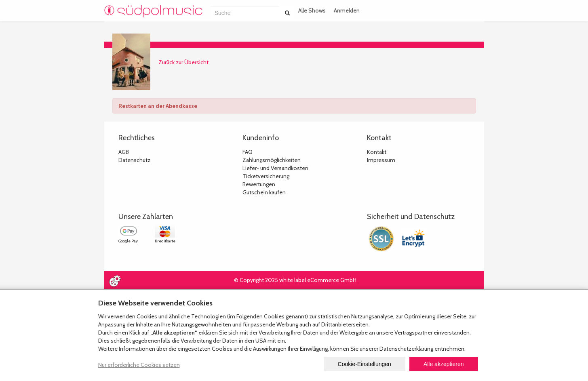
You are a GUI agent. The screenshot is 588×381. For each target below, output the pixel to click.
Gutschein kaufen (264, 192)
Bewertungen (259, 184)
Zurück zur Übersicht (183, 62)
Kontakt (377, 152)
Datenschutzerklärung (406, 349)
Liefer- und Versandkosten (275, 168)
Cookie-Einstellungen (365, 364)
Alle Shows (312, 11)
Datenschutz (134, 160)
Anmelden (347, 11)
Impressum (381, 160)
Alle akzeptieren (444, 364)
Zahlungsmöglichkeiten (272, 160)
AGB (124, 152)
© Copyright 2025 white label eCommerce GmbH (295, 280)
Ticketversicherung (266, 176)
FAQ (248, 152)
